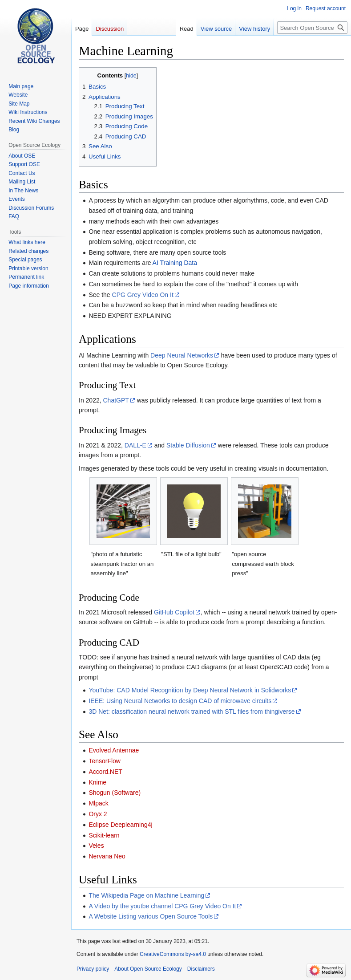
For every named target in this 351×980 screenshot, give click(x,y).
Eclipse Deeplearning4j (120, 825)
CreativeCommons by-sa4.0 (173, 954)
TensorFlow (105, 761)
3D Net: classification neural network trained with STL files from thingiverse (192, 712)
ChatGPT (116, 400)
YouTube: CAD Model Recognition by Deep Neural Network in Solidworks (190, 690)
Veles (96, 846)
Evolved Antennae (114, 750)
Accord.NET (105, 772)
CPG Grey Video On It (143, 295)
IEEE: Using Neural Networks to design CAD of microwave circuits (180, 701)
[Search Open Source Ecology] (312, 28)
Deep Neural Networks (182, 355)
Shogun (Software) (115, 793)
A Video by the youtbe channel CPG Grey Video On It (162, 906)
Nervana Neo (107, 856)
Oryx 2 (98, 814)
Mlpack (98, 803)
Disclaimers (201, 969)
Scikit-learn (104, 835)
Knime (97, 782)
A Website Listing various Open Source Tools (151, 916)
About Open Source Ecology (148, 969)
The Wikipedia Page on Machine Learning (146, 895)
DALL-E (135, 445)
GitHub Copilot (174, 612)
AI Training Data (175, 263)
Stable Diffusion (188, 445)
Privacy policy (93, 969)
